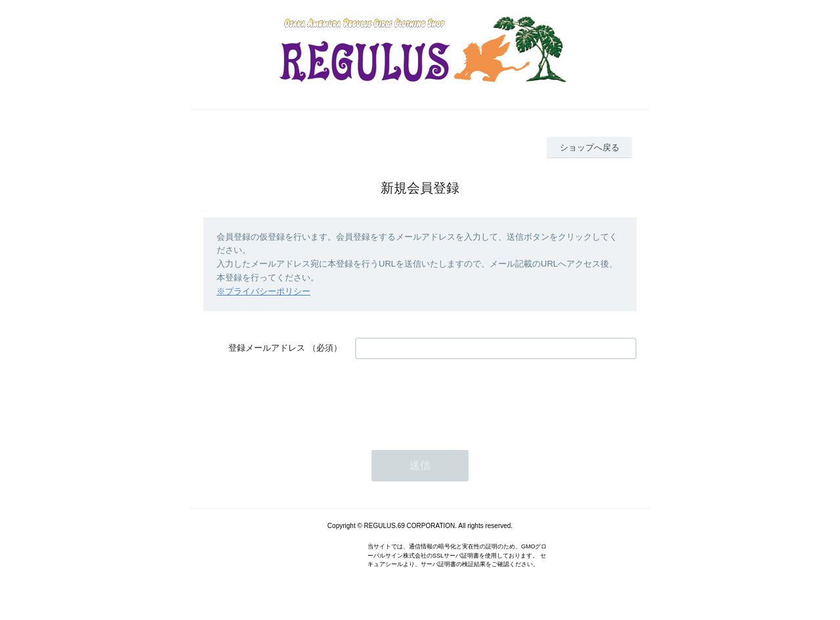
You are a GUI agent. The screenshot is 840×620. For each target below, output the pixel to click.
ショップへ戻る (590, 147)
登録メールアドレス (267, 348)
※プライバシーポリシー (263, 291)
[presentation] (455, 398)
